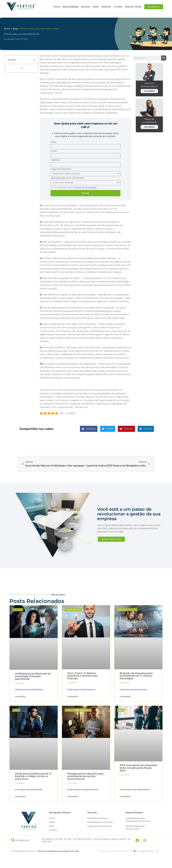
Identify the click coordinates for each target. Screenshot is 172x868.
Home (57, 7)
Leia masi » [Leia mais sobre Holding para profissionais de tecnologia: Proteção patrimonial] (20, 683)
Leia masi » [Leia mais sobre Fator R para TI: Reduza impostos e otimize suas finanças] (73, 682)
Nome (53, 142)
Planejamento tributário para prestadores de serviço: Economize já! (85, 776)
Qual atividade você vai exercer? (67, 178)
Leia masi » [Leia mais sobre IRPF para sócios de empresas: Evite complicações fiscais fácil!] (125, 775)
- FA (150, 859)
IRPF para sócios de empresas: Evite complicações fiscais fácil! (138, 768)
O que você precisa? (61, 169)
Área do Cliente (133, 7)
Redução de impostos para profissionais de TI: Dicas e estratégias (136, 676)
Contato (118, 7)
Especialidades (71, 7)
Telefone (55, 160)
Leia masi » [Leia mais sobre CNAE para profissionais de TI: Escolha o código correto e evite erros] (20, 783)
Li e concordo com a (75, 187)
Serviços (86, 7)
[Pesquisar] (164, 58)
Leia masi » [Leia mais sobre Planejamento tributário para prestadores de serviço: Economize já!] (73, 783)
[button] (35, 60)
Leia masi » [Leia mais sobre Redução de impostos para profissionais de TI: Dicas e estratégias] (125, 682)
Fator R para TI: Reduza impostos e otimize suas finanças (82, 676)
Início (7, 29)
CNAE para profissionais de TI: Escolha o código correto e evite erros (33, 776)
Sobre (96, 7)
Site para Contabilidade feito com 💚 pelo (120, 859)
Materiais (106, 7)
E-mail (54, 151)
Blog (15, 29)
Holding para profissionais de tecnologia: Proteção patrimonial (33, 676)
